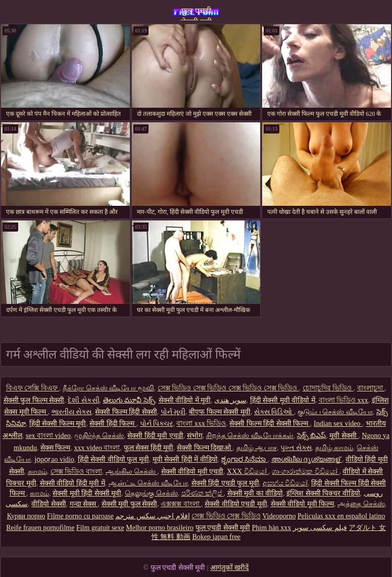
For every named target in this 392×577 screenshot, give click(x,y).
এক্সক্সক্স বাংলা (181, 504)
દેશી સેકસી (84, 400)
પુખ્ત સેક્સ (296, 448)
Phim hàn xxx (272, 528)
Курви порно (26, 516)
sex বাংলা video (48, 436)
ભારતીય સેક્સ (72, 412)
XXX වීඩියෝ (248, 472)
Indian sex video (338, 424)
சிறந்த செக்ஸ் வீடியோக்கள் (250, 436)
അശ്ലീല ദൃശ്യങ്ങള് (307, 459)
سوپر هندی (230, 400)
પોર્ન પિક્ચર (157, 424)
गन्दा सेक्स (84, 504)
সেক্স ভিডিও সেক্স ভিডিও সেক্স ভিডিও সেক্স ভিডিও (228, 388)
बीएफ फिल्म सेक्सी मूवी (220, 412)
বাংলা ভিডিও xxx (344, 400)
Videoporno (279, 516)
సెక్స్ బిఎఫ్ (312, 436)
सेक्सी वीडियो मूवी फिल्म (303, 504)
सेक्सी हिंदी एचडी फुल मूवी (225, 483)
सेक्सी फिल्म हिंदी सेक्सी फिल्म (270, 424)
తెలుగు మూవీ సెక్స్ (129, 400)
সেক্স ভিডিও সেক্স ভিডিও (226, 516)
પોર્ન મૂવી (173, 412)
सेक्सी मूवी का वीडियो (255, 493)
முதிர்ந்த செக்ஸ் (99, 436)
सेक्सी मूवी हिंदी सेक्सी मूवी (87, 493)
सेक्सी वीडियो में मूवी (185, 400)
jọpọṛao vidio (54, 459)
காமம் (37, 472)
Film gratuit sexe (100, 528)
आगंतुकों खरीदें (230, 568)
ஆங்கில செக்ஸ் (132, 472)
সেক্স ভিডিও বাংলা (76, 472)
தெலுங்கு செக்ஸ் (151, 493)
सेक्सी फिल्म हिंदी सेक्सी (126, 412)
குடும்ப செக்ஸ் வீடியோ (335, 412)
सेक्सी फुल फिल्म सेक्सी (34, 400)
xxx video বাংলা (97, 448)
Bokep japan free (216, 537)
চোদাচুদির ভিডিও (328, 388)
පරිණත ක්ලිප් (203, 493)
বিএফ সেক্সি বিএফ (33, 388)
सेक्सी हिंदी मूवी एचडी (155, 436)
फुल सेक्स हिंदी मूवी (149, 448)
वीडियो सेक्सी (49, 504)
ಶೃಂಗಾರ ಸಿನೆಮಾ (244, 459)
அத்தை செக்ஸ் (361, 504)
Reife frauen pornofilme (40, 528)
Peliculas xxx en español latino (341, 516)
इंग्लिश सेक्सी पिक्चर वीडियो (323, 493)
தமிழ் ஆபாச (257, 448)
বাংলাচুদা (371, 388)
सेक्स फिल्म (56, 448)
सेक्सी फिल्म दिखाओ (205, 448)
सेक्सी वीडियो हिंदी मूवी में (72, 483)
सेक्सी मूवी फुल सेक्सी (130, 504)
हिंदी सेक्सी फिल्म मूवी (58, 424)
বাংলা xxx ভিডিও (201, 424)
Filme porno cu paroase (80, 516)
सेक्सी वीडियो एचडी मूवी (236, 504)
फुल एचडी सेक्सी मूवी (196, 13)
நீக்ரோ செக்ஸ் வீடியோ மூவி (108, 388)
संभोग (195, 436)
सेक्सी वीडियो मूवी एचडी (192, 472)
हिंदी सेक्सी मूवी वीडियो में (283, 400)
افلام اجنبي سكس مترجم (153, 516)
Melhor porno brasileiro (160, 528)
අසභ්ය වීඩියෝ (285, 483)
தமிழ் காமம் (334, 448)
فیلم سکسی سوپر (320, 528)
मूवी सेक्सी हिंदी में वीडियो (185, 459)
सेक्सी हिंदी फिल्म (113, 424)
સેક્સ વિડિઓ (274, 412)
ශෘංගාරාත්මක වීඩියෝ (305, 472)
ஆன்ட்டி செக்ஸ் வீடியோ (148, 483)
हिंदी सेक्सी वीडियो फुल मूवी (113, 459)
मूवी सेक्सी (344, 436)
